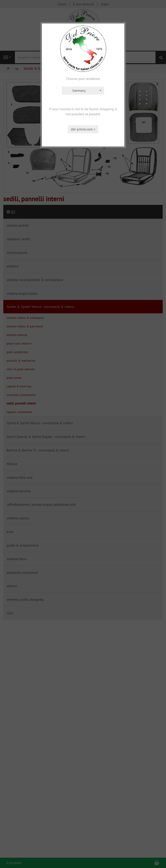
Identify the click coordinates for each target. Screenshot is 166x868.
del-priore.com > (83, 129)
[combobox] (83, 91)
